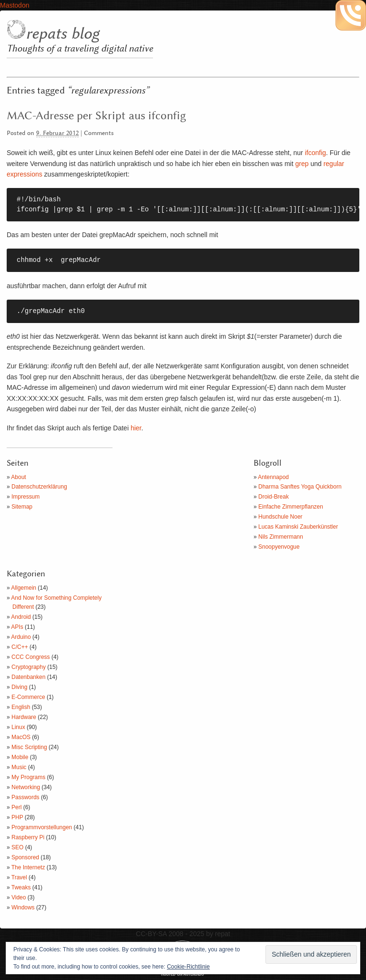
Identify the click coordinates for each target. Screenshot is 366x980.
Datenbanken (28, 677)
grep (302, 164)
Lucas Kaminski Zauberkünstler (298, 527)
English (21, 707)
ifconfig (315, 153)
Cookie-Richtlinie (188, 967)
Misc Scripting (29, 747)
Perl (16, 807)
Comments (99, 133)
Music (19, 767)
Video (19, 897)
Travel (19, 877)
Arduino (21, 637)
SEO (17, 847)
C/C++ (20, 647)
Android (21, 617)
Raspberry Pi (28, 837)
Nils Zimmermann (281, 537)
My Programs (28, 777)
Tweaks (21, 887)
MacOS (21, 737)
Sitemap (22, 507)
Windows (23, 907)
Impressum (25, 497)
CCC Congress (31, 657)
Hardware (24, 717)
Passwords (25, 797)
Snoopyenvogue (279, 547)
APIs (17, 627)
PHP (17, 817)
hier (136, 428)
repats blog (62, 34)
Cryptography (29, 667)
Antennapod (273, 477)
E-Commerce (28, 697)
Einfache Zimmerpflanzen (291, 507)
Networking (26, 787)
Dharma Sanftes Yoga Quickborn (300, 487)
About (18, 477)
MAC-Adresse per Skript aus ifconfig (96, 116)
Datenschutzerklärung (39, 487)
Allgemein (24, 588)
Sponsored (25, 857)
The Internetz (28, 867)
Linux (18, 727)
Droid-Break (274, 497)
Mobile (20, 757)
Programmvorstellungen (42, 827)
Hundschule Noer (280, 517)
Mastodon (15, 5)
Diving (19, 687)
